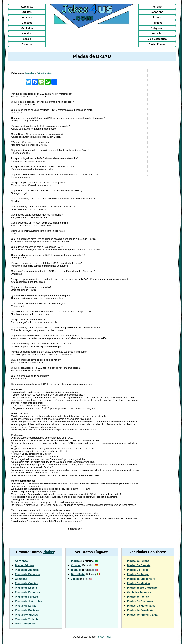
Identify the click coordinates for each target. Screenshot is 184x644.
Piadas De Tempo (138, 574)
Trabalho (157, 33)
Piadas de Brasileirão (141, 610)
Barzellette (78, 574)
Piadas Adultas (25, 565)
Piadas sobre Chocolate (142, 588)
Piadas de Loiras (26, 606)
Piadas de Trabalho (27, 619)
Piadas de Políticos (27, 610)
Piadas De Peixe (137, 570)
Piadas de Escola (26, 588)
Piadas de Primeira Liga (142, 615)
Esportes (27, 44)
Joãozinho (157, 12)
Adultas (27, 12)
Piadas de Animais (27, 570)
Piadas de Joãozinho (28, 601)
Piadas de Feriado (26, 597)
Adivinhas (27, 7)
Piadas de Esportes (27, 592)
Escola (27, 39)
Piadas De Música (138, 583)
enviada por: (75, 529)
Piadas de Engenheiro (141, 579)
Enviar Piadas (157, 44)
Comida (27, 33)
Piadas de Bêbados (27, 574)
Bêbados (27, 23)
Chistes (76, 565)
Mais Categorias (157, 39)
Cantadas (27, 28)
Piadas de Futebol (139, 561)
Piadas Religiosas (26, 615)
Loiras (157, 17)
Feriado (157, 7)
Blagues (76, 570)
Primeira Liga (44, 73)
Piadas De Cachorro (140, 601)
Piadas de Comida (27, 583)
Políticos (157, 23)
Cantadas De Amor (139, 592)
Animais (27, 17)
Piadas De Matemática (141, 606)
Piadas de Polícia (138, 597)
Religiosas (157, 28)
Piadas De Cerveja (139, 565)
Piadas (48, 552)
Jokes (75, 579)
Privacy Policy (104, 637)
